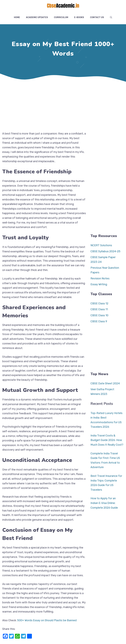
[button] (111, 17)
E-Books (79, 17)
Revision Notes (100, 278)
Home (17, 17)
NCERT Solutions (101, 245)
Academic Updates (37, 17)
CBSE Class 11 (99, 309)
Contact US (97, 17)
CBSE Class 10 (99, 315)
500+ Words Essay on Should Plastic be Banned (47, 620)
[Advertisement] (63, 106)
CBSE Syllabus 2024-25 (105, 251)
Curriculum (61, 17)
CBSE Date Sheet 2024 (105, 383)
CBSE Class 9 (99, 321)
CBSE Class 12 (99, 303)
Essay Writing (99, 284)
